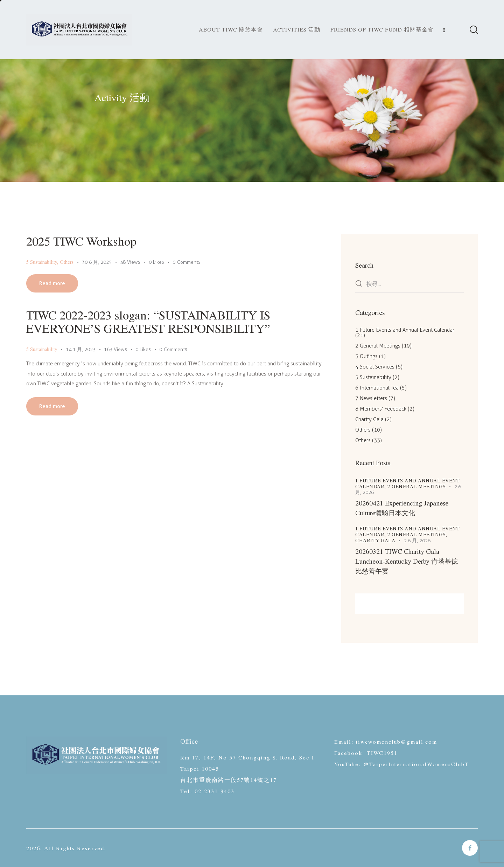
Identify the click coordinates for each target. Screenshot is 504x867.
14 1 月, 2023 (81, 349)
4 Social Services (375, 367)
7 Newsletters (371, 398)
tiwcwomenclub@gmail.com (397, 741)
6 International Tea (377, 388)
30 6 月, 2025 (97, 262)
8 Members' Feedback (381, 409)
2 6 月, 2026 (417, 541)
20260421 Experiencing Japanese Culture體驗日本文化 (402, 508)
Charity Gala (369, 419)
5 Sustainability (42, 262)
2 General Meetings (378, 346)
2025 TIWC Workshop (81, 241)
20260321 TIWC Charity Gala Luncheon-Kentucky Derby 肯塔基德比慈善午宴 (407, 561)
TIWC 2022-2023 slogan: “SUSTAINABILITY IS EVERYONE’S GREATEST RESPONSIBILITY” (148, 321)
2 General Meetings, (417, 534)
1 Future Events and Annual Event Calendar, (407, 483)
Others (67, 262)
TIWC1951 (382, 753)
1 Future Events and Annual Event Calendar (405, 330)
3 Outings (366, 356)
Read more (52, 283)
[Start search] (473, 31)
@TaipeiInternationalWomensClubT (416, 764)
